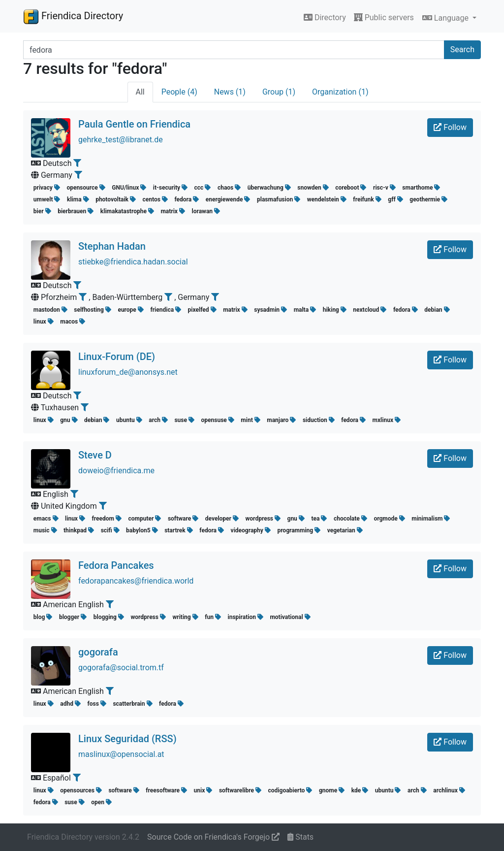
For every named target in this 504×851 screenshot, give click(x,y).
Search (462, 49)
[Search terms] (234, 50)
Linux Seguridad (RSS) (127, 739)
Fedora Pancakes (116, 565)
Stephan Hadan (112, 246)
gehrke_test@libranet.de (121, 140)
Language (446, 18)
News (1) (230, 92)
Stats (300, 837)
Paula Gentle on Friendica (134, 124)
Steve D (95, 455)
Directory (325, 17)
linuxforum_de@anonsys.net (128, 372)
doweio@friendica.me (116, 471)
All (140, 92)
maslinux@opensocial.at (121, 754)
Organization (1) (340, 92)
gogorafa (98, 652)
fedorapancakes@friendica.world (136, 581)
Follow (450, 127)
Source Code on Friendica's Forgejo (213, 837)
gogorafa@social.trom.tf (121, 668)
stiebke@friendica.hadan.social (133, 262)
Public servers (384, 17)
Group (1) (279, 92)
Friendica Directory (73, 16)
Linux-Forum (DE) (117, 357)
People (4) (179, 92)
